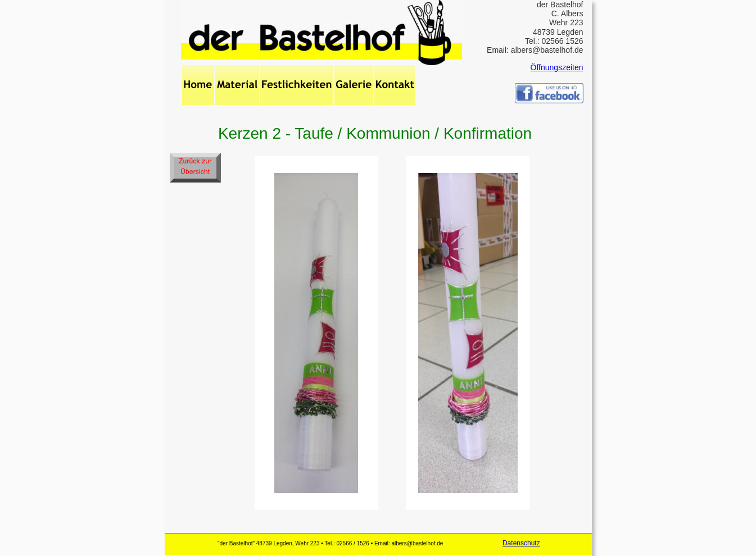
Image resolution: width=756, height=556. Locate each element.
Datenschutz (521, 543)
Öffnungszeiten (557, 67)
